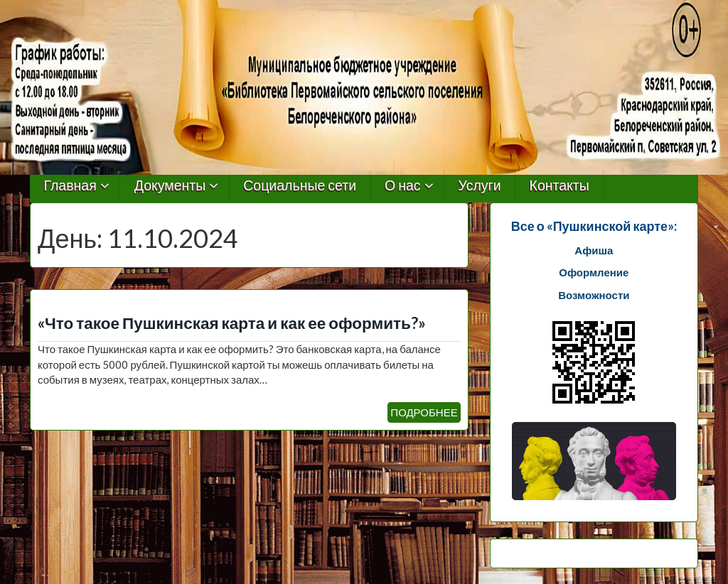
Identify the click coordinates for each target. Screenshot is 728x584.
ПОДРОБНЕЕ (424, 412)
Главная (70, 186)
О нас (403, 186)
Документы (170, 186)
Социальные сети (300, 186)
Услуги (480, 186)
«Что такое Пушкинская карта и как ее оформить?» (232, 323)
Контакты (560, 186)
